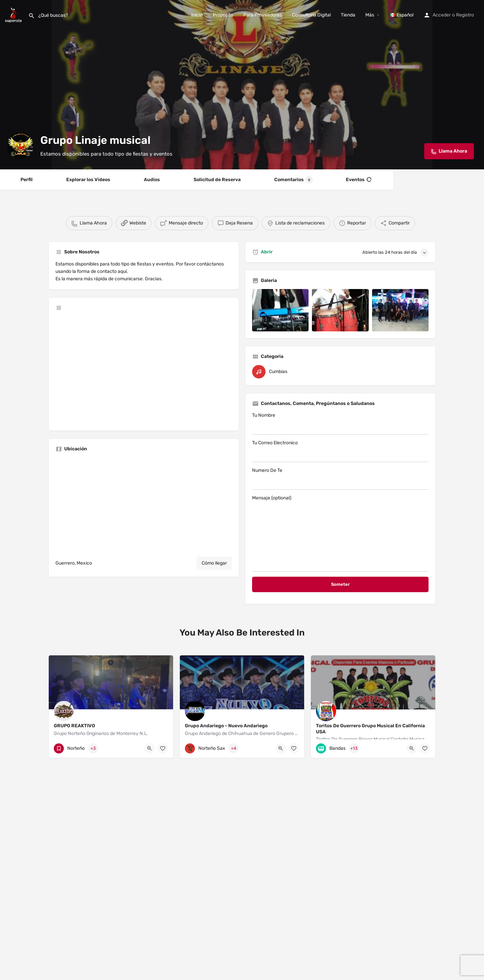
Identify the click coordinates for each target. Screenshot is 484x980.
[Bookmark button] (163, 748)
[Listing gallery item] (280, 310)
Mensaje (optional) (340, 533)
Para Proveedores (263, 15)
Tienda (348, 15)
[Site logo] (14, 15)
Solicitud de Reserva (217, 180)
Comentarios (293, 180)
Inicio (197, 15)
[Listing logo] (20, 146)
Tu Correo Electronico (340, 451)
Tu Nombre (340, 423)
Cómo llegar (214, 563)
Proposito (223, 15)
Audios (152, 180)
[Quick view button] (150, 748)
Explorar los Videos (88, 180)
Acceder (442, 15)
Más (370, 15)
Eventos (359, 180)
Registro (465, 15)
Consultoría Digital (311, 15)
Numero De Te (340, 479)
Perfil (27, 180)
